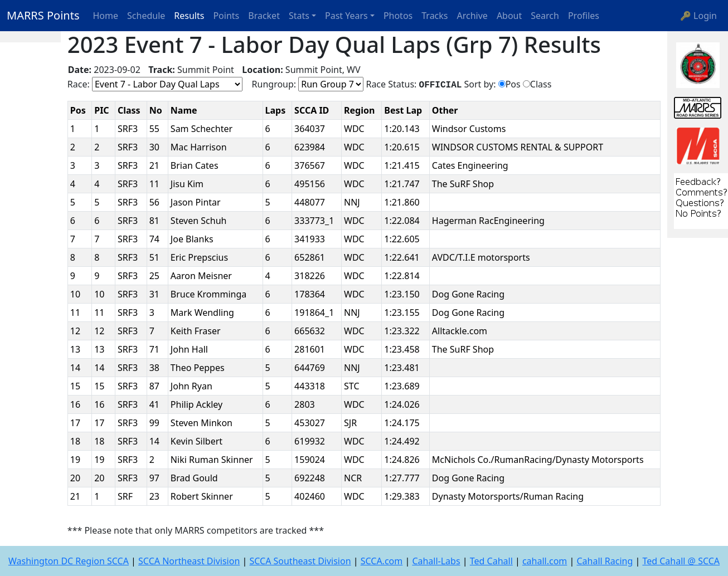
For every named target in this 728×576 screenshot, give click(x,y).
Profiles (584, 16)
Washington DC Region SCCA (69, 561)
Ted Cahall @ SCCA (681, 561)
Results (189, 16)
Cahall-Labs (436, 561)
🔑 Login (698, 16)
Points (226, 16)
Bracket (264, 16)
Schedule (146, 16)
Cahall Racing (605, 561)
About (509, 16)
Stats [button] (299, 16)
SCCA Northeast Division (189, 561)
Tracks (435, 16)
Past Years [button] (346, 16)
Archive (472, 16)
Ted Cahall (491, 561)
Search (545, 16)
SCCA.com (382, 561)
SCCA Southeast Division (300, 561)
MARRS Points (43, 15)
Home (106, 16)
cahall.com (545, 561)
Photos (398, 16)
